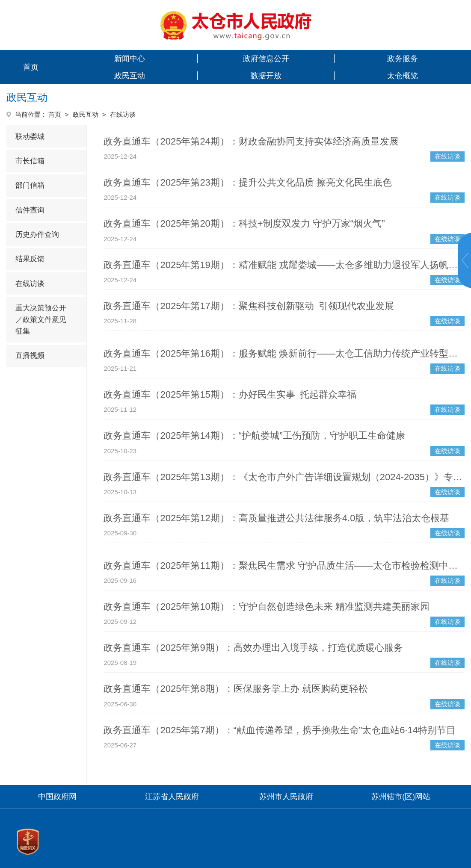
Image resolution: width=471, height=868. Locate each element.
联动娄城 (30, 137)
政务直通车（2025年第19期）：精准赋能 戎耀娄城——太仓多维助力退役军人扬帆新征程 (284, 265)
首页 (31, 67)
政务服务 (403, 59)
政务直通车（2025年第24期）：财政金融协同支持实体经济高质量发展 (251, 141)
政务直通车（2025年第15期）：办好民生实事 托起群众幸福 (230, 394)
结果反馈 (30, 259)
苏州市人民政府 (286, 797)
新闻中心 (130, 59)
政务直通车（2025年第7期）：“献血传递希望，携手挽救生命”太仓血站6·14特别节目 (280, 730)
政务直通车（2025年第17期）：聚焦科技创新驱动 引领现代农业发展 (249, 306)
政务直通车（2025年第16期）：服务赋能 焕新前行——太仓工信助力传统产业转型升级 (284, 353)
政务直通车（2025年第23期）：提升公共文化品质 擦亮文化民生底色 (248, 182)
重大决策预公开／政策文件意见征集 (41, 320)
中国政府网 (57, 797)
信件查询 (30, 210)
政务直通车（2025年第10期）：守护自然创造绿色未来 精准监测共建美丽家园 (267, 607)
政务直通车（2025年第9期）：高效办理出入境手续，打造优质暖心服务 (253, 648)
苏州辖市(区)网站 (401, 797)
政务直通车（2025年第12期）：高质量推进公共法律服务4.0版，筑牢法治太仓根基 (276, 518)
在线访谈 (30, 284)
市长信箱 (30, 161)
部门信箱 (30, 185)
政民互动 (130, 76)
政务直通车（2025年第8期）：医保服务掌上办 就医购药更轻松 (235, 689)
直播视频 (30, 356)
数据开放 (266, 76)
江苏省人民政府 (172, 797)
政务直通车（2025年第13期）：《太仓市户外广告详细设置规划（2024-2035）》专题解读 (284, 477)
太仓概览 (403, 76)
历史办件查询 (37, 235)
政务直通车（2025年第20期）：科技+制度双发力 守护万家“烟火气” (244, 223)
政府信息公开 (266, 59)
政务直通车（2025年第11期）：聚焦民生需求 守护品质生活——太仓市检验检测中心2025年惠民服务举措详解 (284, 565)
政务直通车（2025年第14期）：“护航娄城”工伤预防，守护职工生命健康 (254, 435)
